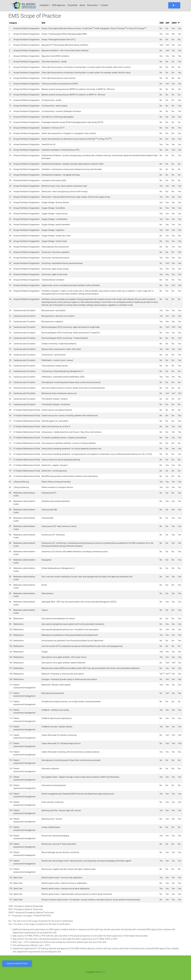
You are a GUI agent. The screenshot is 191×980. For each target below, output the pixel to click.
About (82, 5)
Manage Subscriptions (17, 964)
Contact (104, 5)
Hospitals (44, 5)
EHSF (103, 972)
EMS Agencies (59, 5)
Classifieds (72, 5)
